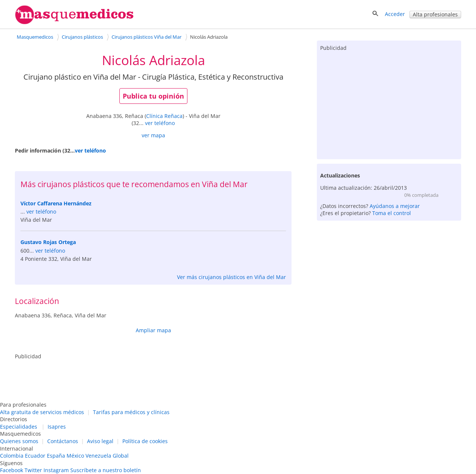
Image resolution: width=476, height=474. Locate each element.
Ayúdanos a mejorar (395, 206)
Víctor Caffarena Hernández (56, 203)
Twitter (33, 470)
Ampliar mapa (153, 330)
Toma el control (392, 213)
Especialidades (19, 427)
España (56, 456)
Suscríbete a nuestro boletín (106, 470)
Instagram (56, 470)
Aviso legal (100, 441)
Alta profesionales (435, 14)
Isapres (57, 427)
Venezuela (98, 456)
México (75, 456)
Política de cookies (145, 441)
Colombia (12, 456)
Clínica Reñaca (164, 116)
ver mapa (153, 135)
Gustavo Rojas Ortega (48, 242)
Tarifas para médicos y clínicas (131, 412)
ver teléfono (160, 123)
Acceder (395, 14)
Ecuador (35, 456)
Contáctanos (63, 441)
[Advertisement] (389, 103)
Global (121, 456)
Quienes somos (19, 441)
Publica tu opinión (153, 96)
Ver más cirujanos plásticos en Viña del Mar (231, 277)
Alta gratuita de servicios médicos (42, 412)
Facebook (12, 470)
